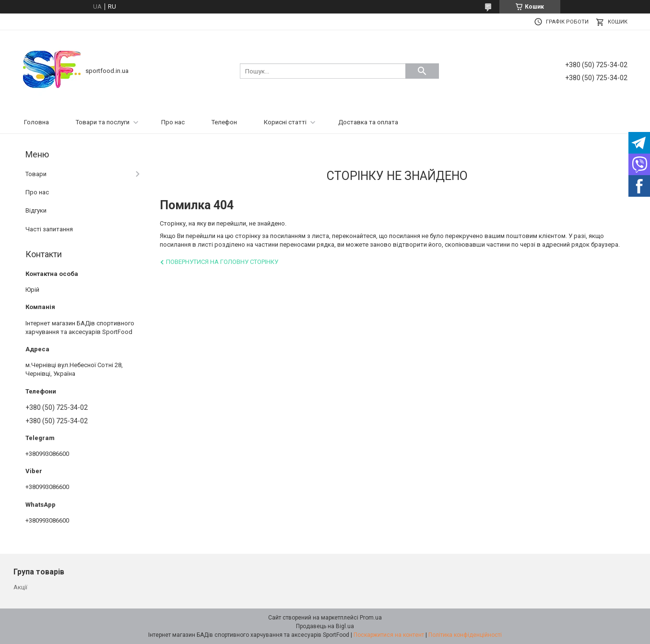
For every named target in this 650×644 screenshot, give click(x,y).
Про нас (173, 122)
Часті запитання (49, 229)
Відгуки (36, 210)
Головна (36, 122)
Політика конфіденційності (465, 635)
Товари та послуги (103, 122)
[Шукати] (422, 71)
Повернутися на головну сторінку (222, 262)
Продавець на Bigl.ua (325, 626)
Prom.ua (371, 618)
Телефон (224, 122)
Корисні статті (285, 122)
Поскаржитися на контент (389, 635)
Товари (36, 174)
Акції (20, 587)
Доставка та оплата (368, 122)
